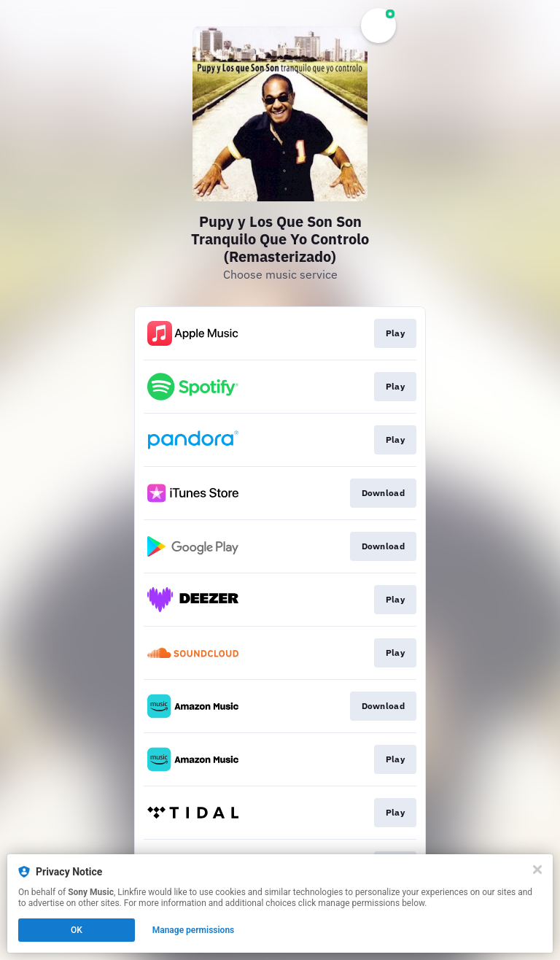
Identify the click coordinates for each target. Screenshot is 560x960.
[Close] (537, 870)
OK (77, 930)
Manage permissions (194, 930)
